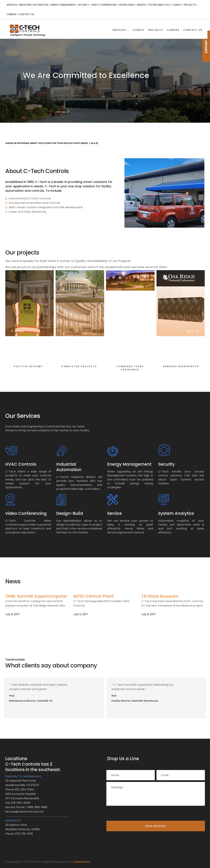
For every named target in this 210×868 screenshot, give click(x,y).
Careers (173, 30)
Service (115, 513)
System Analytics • (160, 5)
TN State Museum (160, 596)
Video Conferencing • (105, 5)
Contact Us (27, 14)
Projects (155, 30)
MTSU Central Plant (93, 596)
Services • (13, 5)
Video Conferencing (26, 513)
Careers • (12, 14)
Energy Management (129, 464)
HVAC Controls (21, 464)
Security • (84, 5)
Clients (138, 30)
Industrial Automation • (35, 5)
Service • (142, 5)
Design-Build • (128, 5)
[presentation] (132, 814)
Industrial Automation (69, 467)
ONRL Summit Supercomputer (36, 596)
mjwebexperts (82, 862)
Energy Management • (64, 5)
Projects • (190, 5)
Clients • (178, 5)
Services (119, 30)
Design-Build (70, 513)
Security (166, 464)
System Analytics (176, 513)
